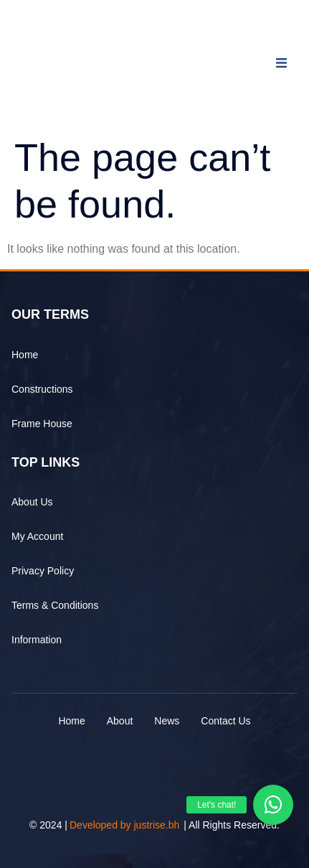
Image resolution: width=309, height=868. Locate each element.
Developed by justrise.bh (124, 825)
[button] (273, 805)
